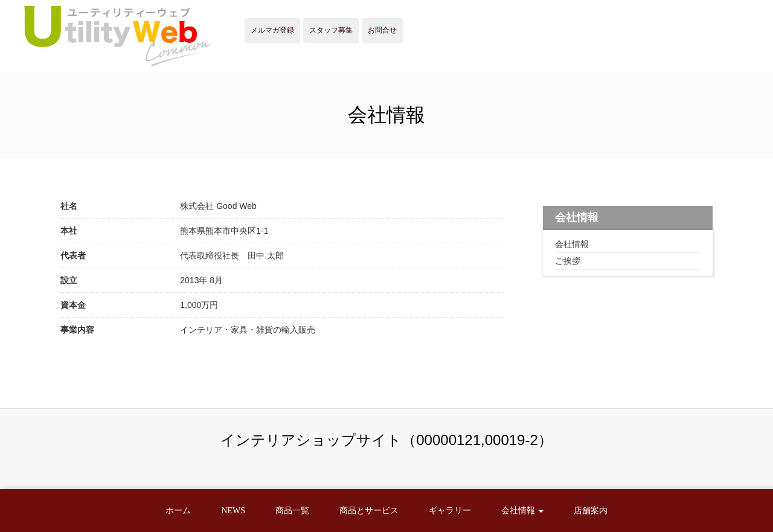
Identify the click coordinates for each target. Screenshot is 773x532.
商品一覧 (292, 511)
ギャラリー (450, 511)
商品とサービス (369, 511)
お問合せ (382, 30)
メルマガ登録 (272, 30)
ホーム (178, 511)
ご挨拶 (568, 261)
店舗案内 (591, 511)
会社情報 (572, 244)
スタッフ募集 (331, 30)
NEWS (233, 511)
